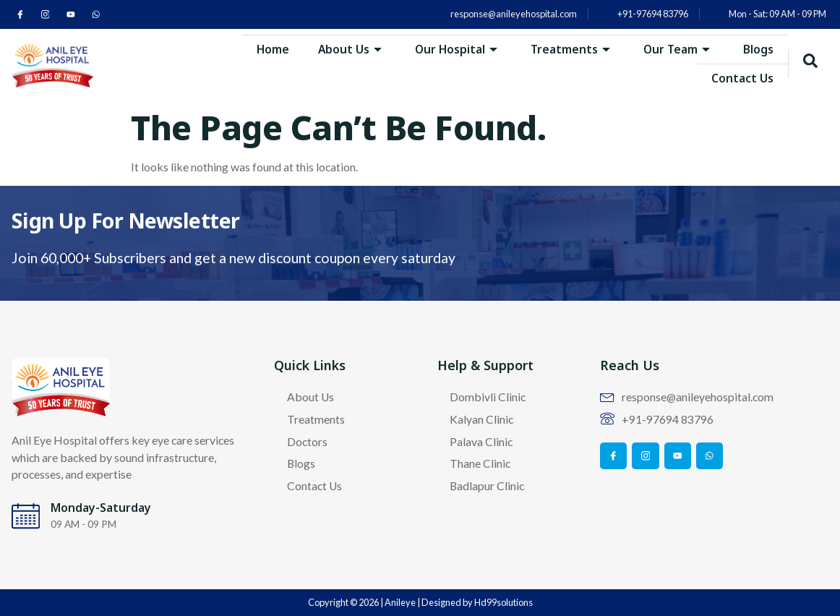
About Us (348, 48)
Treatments (570, 48)
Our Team (676, 48)
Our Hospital (455, 48)
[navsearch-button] (810, 64)
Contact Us (742, 77)
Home (271, 48)
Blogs (758, 48)
